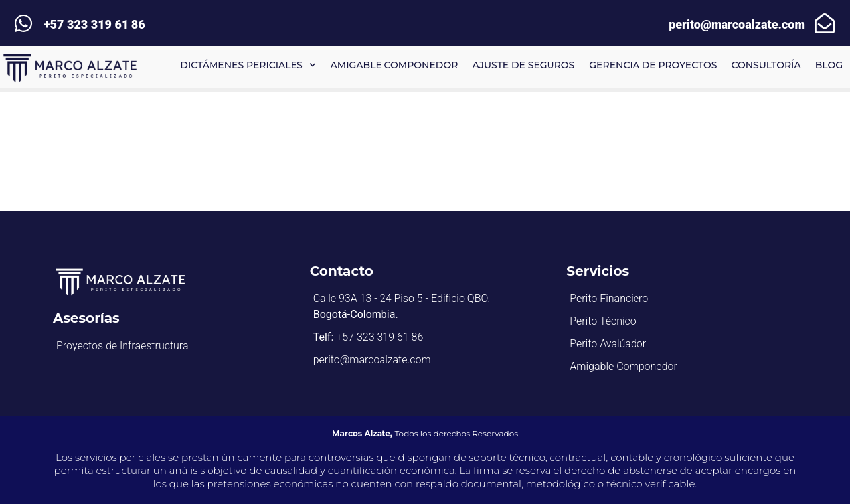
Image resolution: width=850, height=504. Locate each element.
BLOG (829, 65)
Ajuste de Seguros (523, 65)
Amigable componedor (394, 65)
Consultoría (766, 65)
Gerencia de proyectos (653, 65)
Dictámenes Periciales (248, 65)
